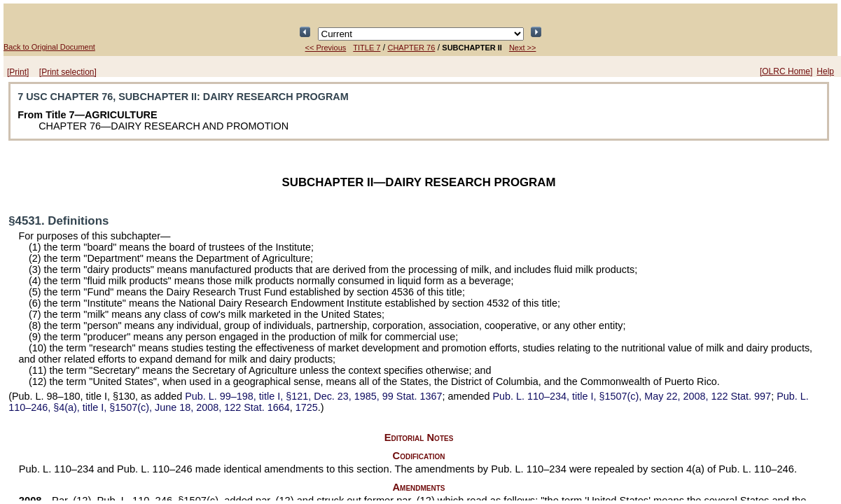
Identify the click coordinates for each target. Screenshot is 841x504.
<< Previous (326, 48)
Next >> (523, 48)
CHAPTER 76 (411, 48)
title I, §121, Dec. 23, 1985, (313, 396)
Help (825, 71)
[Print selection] (68, 72)
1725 (307, 407)
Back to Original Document (49, 47)
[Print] (18, 72)
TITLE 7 (367, 48)
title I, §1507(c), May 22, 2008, (632, 396)
